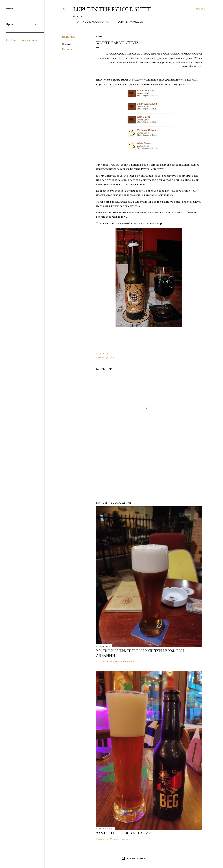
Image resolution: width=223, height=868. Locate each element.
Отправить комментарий (122, 661)
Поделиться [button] (69, 37)
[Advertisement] (149, 472)
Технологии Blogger (134, 858)
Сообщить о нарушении (22, 40)
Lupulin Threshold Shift (112, 9)
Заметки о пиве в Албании (124, 833)
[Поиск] (201, 9)
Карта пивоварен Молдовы (123, 22)
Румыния (67, 49)
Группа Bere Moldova (88, 22)
